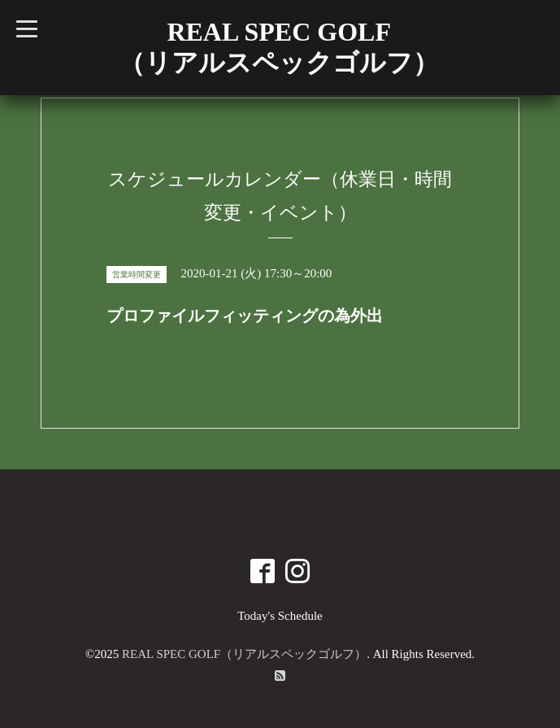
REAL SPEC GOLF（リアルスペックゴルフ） (244, 654)
